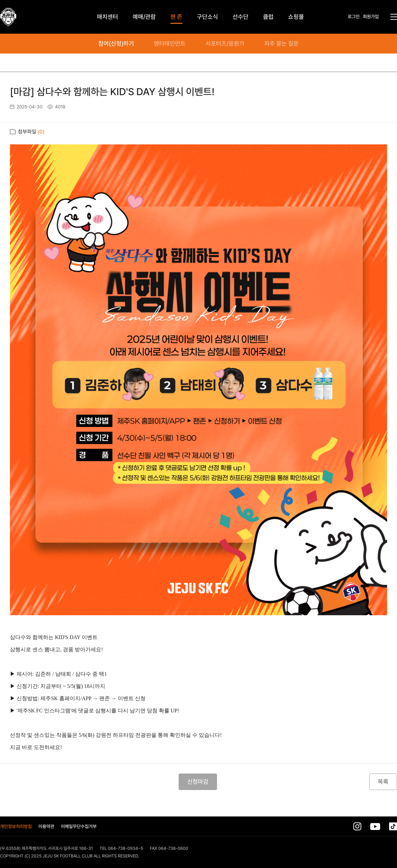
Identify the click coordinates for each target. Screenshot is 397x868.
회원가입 (371, 17)
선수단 (241, 17)
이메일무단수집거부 (79, 826)
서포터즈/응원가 (225, 44)
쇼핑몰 (296, 17)
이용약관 (46, 826)
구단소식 (207, 17)
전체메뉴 (394, 17)
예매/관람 (144, 17)
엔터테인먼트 (170, 44)
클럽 (268, 17)
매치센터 (108, 17)
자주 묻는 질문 (282, 44)
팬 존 (176, 17)
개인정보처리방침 (16, 826)
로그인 (354, 17)
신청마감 (198, 782)
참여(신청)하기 (116, 44)
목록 (383, 782)
